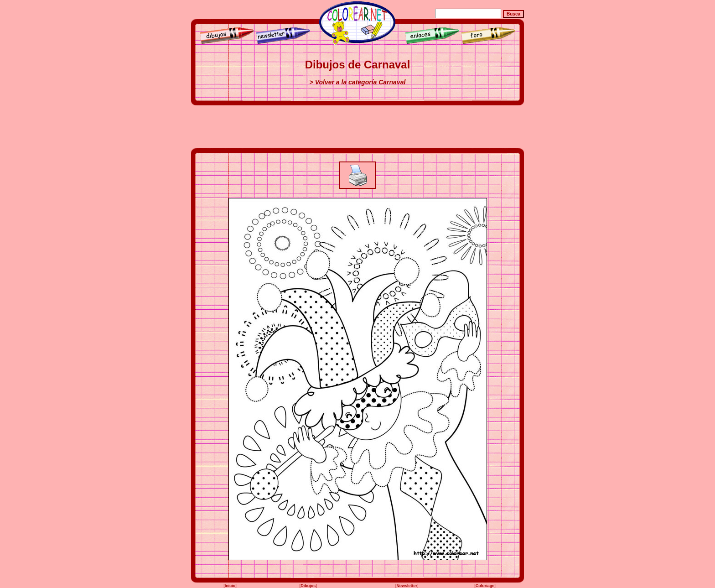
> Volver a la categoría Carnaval (358, 82)
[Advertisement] (357, 127)
